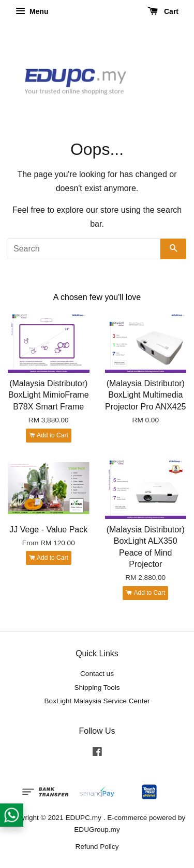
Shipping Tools (97, 688)
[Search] (84, 249)
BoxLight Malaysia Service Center (97, 701)
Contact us (97, 674)
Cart (163, 11)
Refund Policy (97, 847)
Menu (32, 11)
